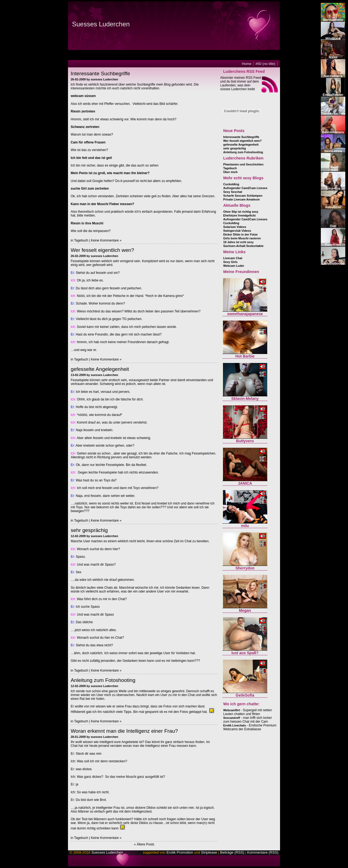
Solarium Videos (235, 227)
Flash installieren (174, 58)
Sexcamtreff (232, 718)
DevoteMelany (333, 132)
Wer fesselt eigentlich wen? (102, 250)
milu (245, 526)
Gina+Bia (333, 189)
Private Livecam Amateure (242, 199)
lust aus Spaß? (245, 653)
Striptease (209, 852)
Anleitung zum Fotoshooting (103, 680)
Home (247, 64)
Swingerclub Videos (237, 231)
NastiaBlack (333, 76)
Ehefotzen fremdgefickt (239, 215)
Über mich (230, 172)
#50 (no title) (265, 64)
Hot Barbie (245, 356)
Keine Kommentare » (106, 240)
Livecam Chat (233, 258)
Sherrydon (245, 568)
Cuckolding (231, 184)
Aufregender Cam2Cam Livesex (245, 188)
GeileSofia (245, 695)
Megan (245, 610)
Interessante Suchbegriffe (100, 73)
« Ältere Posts (144, 844)
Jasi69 (333, 170)
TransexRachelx (333, 114)
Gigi (333, 226)
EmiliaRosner (333, 95)
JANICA (245, 483)
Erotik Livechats (234, 725)
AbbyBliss (333, 207)
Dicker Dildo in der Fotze (240, 234)
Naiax (333, 57)
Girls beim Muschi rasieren (242, 238)
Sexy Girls (230, 262)
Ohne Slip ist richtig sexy (241, 212)
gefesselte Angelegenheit (100, 369)
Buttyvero (245, 441)
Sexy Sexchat (233, 192)
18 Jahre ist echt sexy (238, 242)
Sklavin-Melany (245, 399)
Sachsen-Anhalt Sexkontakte (243, 246)
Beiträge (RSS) (232, 852)
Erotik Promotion (180, 852)
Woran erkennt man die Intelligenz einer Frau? (124, 731)
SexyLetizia (333, 151)
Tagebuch (81, 240)
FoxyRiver (333, 245)
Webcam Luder (234, 266)
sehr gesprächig (89, 530)
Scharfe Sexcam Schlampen (243, 196)
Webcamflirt (232, 710)
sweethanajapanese (245, 314)
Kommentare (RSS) (263, 852)
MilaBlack (333, 39)
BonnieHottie (333, 20)
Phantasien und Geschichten (243, 164)
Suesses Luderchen (101, 24)
